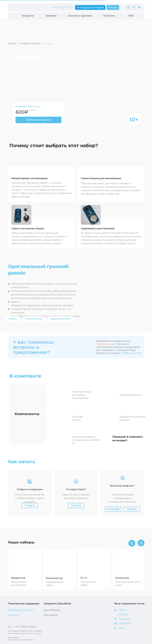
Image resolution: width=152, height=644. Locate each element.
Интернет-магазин (30, 43)
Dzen (121, 628)
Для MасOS (51, 615)
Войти (114, 8)
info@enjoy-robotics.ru (21, 610)
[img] (26, 563)
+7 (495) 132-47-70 (61, 7)
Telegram (13, 615)
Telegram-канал (106, 344)
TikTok (122, 610)
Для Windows (52, 610)
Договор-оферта (13, 638)
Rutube (123, 615)
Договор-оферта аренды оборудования (21, 640)
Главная (12, 43)
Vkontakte (125, 624)
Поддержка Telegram (92, 8)
